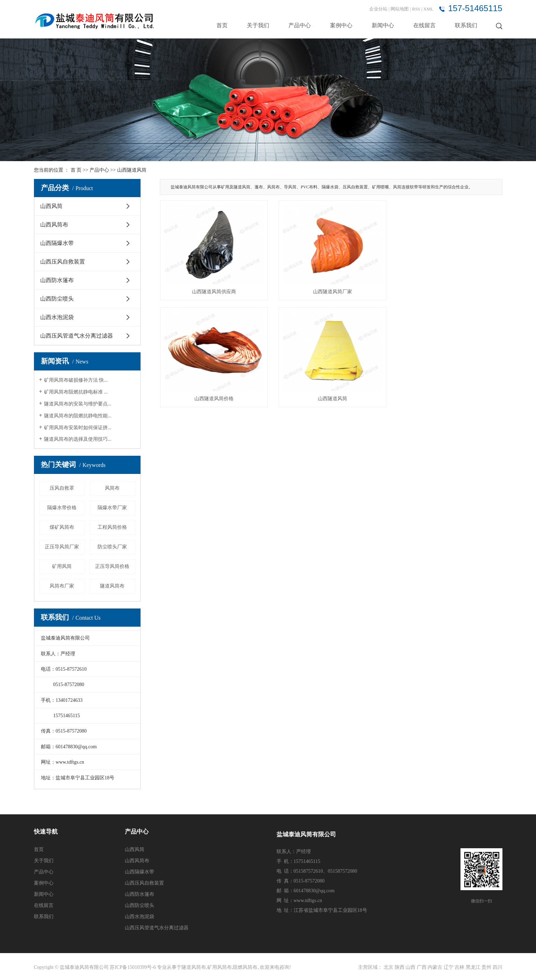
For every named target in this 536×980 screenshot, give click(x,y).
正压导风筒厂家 (62, 547)
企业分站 (378, 9)
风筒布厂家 (62, 586)
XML (428, 9)
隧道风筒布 (112, 586)
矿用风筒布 (220, 967)
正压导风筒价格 (112, 566)
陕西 (400, 967)
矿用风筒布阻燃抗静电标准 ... (76, 392)
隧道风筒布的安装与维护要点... (78, 404)
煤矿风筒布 (62, 527)
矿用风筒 (62, 566)
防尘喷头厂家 (112, 547)
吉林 (459, 967)
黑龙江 (473, 967)
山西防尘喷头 (57, 299)
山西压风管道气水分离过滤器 (77, 336)
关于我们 (258, 25)
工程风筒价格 (112, 527)
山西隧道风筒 (132, 170)
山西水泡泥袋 (57, 317)
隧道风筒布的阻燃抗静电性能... (78, 416)
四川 (498, 967)
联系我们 (466, 25)
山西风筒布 (54, 225)
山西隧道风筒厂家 (331, 291)
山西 (410, 967)
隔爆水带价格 (62, 508)
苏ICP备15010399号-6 (133, 967)
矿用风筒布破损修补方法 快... (76, 380)
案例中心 (341, 25)
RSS (416, 9)
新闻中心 (383, 25)
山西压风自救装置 (63, 262)
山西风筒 (51, 206)
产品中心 (300, 25)
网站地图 (400, 9)
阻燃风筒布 (245, 967)
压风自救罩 (62, 488)
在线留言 (424, 25)
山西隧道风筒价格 (449, 291)
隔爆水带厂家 (112, 508)
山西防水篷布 (57, 280)
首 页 (76, 170)
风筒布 (112, 488)
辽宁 (449, 967)
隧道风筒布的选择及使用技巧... (78, 439)
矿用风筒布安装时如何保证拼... (78, 428)
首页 (222, 25)
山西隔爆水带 (57, 243)
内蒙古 (435, 967)
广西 (422, 967)
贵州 (486, 967)
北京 (388, 967)
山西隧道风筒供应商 (214, 291)
